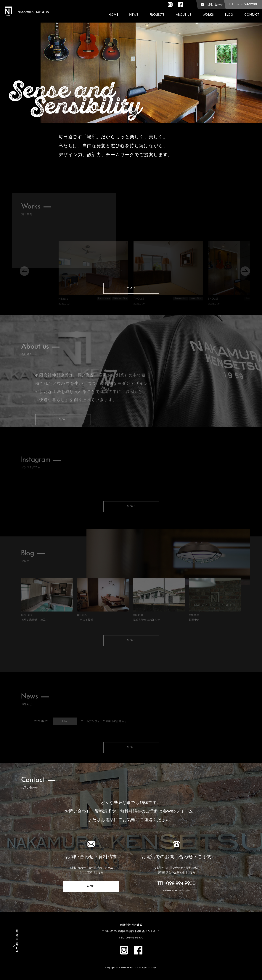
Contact (252, 15)
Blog (229, 15)
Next (255, 61)
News (134, 15)
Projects (157, 15)
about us (184, 15)
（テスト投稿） (87, 631)
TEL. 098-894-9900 (176, 884)
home (114, 15)
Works (208, 15)
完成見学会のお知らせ (147, 631)
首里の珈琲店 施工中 (35, 631)
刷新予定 (194, 631)
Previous (7, 61)
